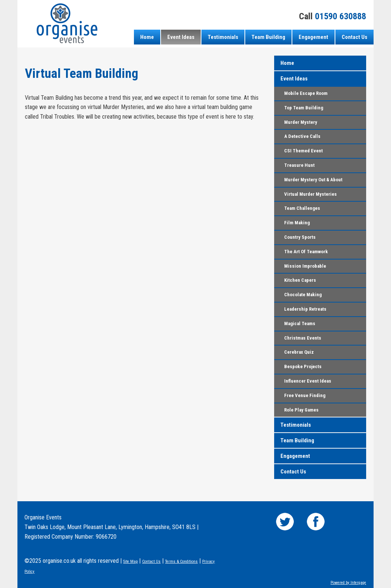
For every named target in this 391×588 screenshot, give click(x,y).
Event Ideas (181, 37)
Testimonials (223, 37)
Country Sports (300, 237)
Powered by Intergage (348, 583)
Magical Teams (300, 323)
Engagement (313, 37)
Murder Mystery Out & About (313, 180)
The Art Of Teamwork (306, 252)
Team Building (268, 37)
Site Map (130, 561)
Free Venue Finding (305, 395)
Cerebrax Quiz (299, 352)
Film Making (297, 223)
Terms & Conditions (181, 561)
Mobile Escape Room (306, 93)
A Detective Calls (302, 136)
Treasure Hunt (299, 165)
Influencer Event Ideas (308, 381)
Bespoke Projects (303, 366)
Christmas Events (303, 338)
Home (147, 37)
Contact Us (354, 37)
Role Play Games (301, 410)
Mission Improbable (305, 266)
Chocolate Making (303, 295)
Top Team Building (304, 108)
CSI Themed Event (303, 151)
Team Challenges (302, 208)
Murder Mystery (301, 122)
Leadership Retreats (305, 309)
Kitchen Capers (300, 280)
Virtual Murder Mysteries (310, 194)
